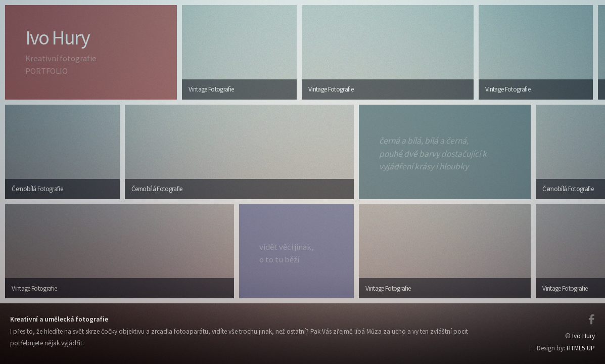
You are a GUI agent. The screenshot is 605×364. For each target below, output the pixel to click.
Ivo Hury (584, 336)
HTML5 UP (581, 348)
